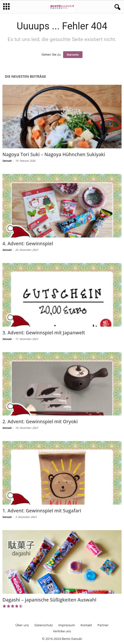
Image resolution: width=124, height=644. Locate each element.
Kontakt (86, 625)
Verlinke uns (62, 631)
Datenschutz (44, 625)
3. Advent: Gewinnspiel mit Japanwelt (44, 333)
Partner (103, 625)
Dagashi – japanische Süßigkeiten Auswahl (49, 600)
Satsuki (7, 161)
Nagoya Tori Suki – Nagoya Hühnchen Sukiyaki (54, 154)
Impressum (67, 625)
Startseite (73, 55)
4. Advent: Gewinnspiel (28, 244)
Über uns (22, 625)
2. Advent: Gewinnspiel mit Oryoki (40, 422)
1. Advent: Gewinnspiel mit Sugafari (42, 511)
